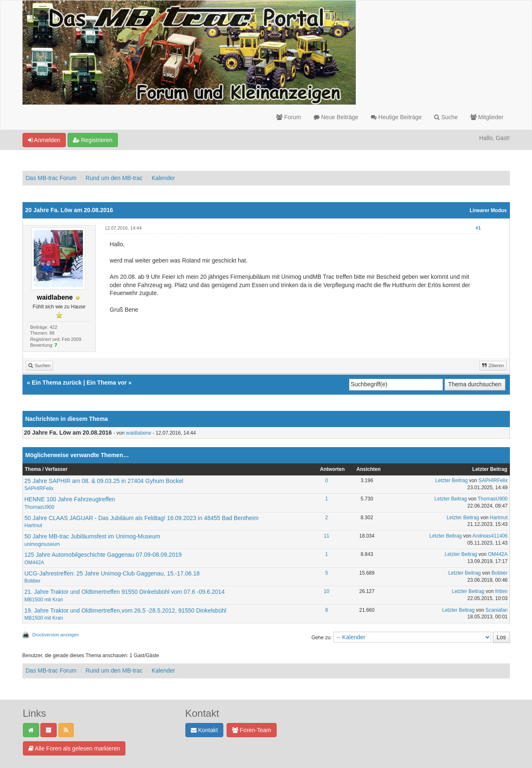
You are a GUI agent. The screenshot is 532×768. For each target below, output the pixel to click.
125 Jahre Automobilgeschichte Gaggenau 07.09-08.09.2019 (103, 555)
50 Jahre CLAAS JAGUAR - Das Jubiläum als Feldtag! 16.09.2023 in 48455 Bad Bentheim (142, 518)
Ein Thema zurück (57, 383)
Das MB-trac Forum (51, 178)
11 (326, 536)
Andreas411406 (490, 536)
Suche (446, 117)
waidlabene (139, 433)
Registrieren (93, 140)
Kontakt (204, 730)
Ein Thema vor (107, 383)
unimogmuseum (42, 544)
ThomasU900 (40, 507)
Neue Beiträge (336, 117)
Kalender (163, 178)
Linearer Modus (488, 210)
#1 (478, 228)
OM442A (34, 563)
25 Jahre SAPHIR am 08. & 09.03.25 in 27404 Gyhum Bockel (104, 481)
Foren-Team (252, 730)
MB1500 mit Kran (44, 600)
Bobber (33, 581)
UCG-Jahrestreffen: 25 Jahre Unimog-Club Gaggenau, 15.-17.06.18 (112, 573)
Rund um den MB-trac (114, 178)
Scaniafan (496, 610)
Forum (288, 117)
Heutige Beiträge (396, 117)
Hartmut (34, 525)
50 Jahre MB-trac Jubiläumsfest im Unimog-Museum (92, 536)
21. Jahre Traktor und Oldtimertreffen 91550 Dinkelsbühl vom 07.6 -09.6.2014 (125, 592)
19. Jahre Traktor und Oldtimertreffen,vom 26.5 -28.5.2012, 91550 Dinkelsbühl (126, 610)
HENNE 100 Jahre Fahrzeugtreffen (70, 499)
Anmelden (44, 140)
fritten (502, 591)
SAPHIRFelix (39, 488)
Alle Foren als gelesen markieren (74, 748)
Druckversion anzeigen (56, 635)
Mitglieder (487, 117)
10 (326, 591)
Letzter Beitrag (452, 480)
